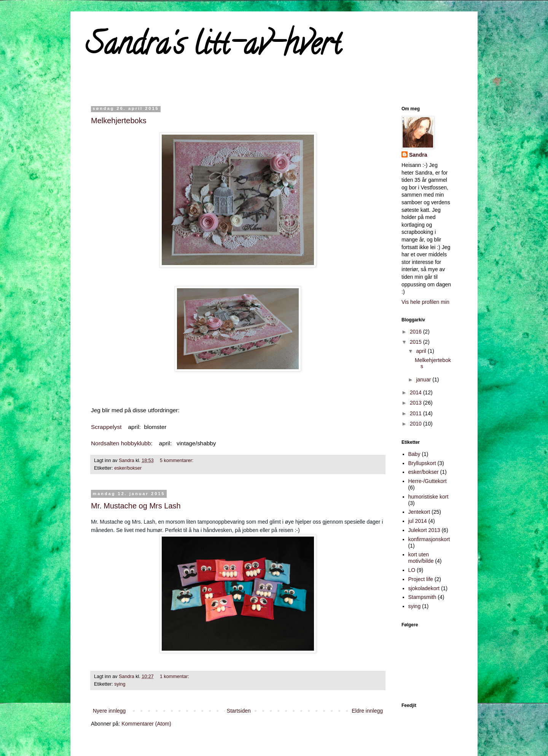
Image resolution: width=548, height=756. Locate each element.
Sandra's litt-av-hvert (213, 47)
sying (120, 684)
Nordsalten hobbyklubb (121, 443)
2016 (417, 332)
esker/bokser (128, 468)
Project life (421, 579)
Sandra (418, 155)
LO (412, 570)
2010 (417, 424)
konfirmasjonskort (429, 539)
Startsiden (239, 711)
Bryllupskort (422, 463)
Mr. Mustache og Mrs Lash (136, 506)
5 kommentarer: (177, 461)
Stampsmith (422, 597)
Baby (414, 454)
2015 (417, 342)
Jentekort (419, 512)
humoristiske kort (429, 497)
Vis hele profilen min (425, 302)
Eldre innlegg (367, 711)
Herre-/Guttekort (428, 481)
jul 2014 (418, 521)
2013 (417, 403)
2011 (417, 413)
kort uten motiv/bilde (421, 558)
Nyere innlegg (109, 711)
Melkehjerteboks (119, 121)
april (422, 351)
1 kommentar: (174, 677)
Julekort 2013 (424, 530)
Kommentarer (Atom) (146, 724)
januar (424, 380)
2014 (417, 392)
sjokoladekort (424, 588)
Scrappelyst (106, 427)
